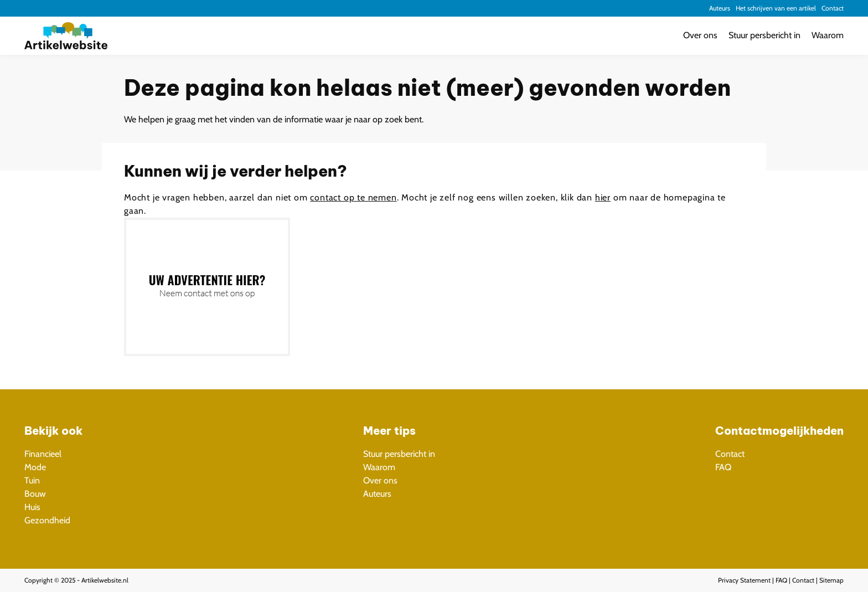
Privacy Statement (744, 580)
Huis (32, 507)
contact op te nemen (353, 197)
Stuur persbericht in (764, 35)
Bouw (35, 494)
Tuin (32, 480)
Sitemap (831, 580)
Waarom (828, 35)
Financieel (43, 454)
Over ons (700, 35)
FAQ (723, 467)
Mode (35, 467)
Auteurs (720, 8)
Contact (833, 8)
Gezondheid (47, 520)
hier (603, 197)
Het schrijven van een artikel (776, 8)
